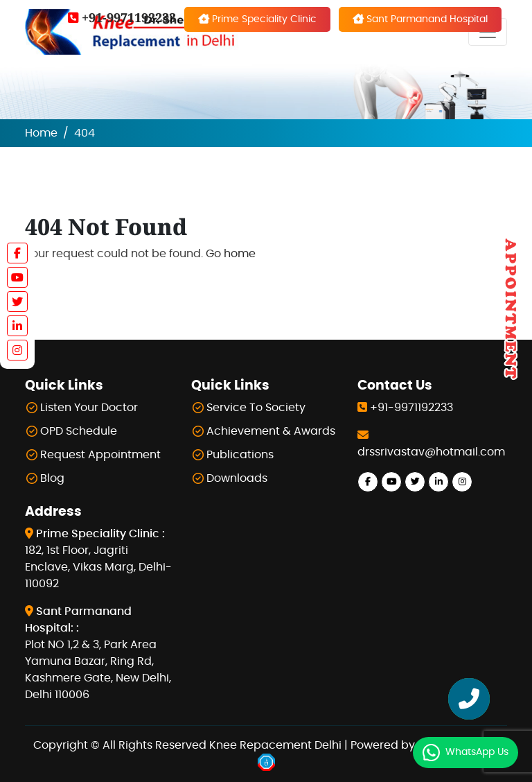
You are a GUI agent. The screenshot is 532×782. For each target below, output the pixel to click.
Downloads (237, 478)
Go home (231, 254)
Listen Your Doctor (89, 408)
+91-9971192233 (122, 17)
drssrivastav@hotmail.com (431, 452)
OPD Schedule (79, 431)
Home (41, 133)
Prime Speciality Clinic (257, 19)
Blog (52, 478)
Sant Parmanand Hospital (420, 19)
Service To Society (256, 408)
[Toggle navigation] (488, 32)
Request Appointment (100, 455)
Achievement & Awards (271, 431)
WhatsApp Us (477, 752)
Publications (240, 455)
